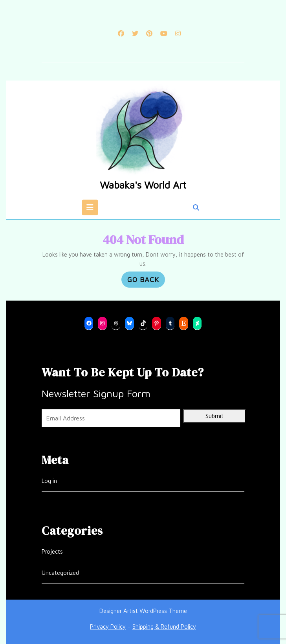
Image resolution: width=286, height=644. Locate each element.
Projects (52, 551)
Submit (214, 416)
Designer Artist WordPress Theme (143, 611)
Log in (49, 481)
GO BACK (146, 281)
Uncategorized (60, 573)
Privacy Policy (108, 627)
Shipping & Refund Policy (164, 627)
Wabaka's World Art (143, 185)
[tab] (90, 207)
